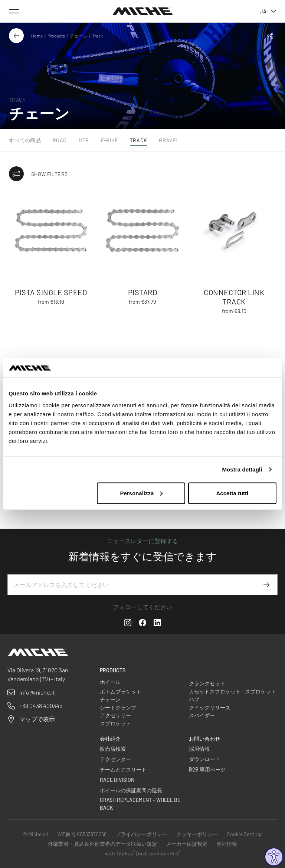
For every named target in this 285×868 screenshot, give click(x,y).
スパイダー (202, 715)
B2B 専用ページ (207, 769)
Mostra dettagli (242, 469)
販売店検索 (113, 749)
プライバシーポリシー (141, 834)
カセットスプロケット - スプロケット (232, 691)
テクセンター (115, 759)
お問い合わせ (204, 739)
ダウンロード (204, 759)
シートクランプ (118, 707)
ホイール (110, 682)
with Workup (120, 853)
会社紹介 (110, 739)
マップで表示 (37, 719)
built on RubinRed (159, 853)
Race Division (117, 780)
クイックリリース (210, 707)
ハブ (194, 699)
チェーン (79, 36)
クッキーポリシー (197, 834)
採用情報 (199, 749)
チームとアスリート (123, 769)
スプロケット (115, 723)
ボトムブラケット (121, 691)
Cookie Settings (245, 834)
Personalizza (141, 493)
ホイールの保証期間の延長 (131, 790)
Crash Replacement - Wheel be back (140, 804)
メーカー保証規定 (187, 844)
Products (56, 36)
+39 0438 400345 (41, 706)
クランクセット (207, 683)
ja (268, 11)
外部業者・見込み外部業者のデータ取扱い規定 (102, 844)
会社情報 (227, 844)
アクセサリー (115, 715)
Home (37, 36)
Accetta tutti (232, 493)
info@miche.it (37, 692)
